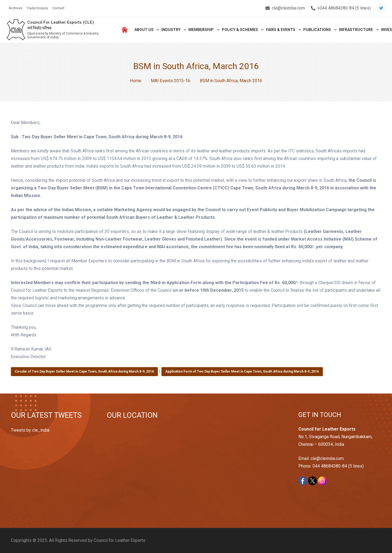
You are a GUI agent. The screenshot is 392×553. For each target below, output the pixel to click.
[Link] (17, 30)
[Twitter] (381, 8)
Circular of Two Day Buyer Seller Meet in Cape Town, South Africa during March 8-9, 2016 (84, 371)
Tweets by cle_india (30, 430)
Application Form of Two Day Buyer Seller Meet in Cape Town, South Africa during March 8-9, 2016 (242, 371)
